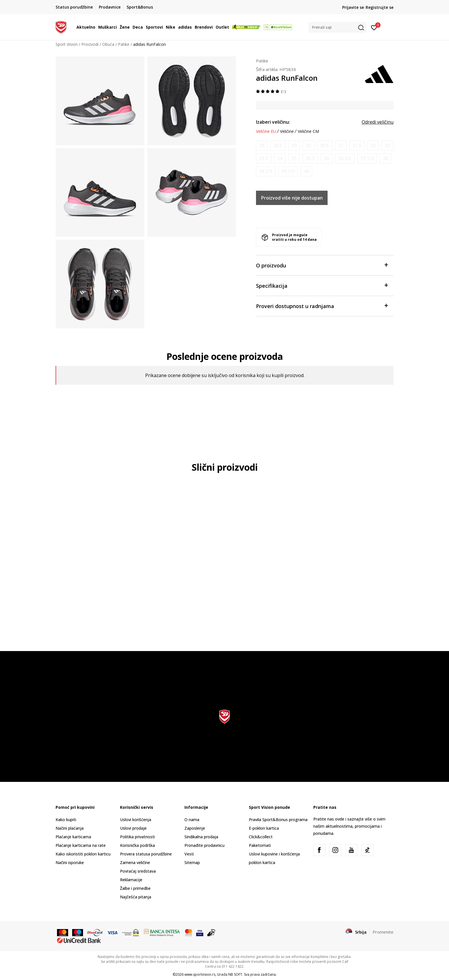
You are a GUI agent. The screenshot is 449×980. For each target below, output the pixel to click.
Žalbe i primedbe (135, 888)
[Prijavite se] (374, 27)
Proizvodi (90, 44)
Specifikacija (322, 285)
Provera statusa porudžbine (146, 854)
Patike (124, 44)
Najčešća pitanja (136, 897)
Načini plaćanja (70, 828)
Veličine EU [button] (266, 131)
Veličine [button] (287, 131)
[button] (338, 27)
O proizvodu (322, 265)
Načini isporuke (70, 862)
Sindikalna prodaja (201, 837)
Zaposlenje (195, 828)
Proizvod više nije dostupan (292, 198)
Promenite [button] (383, 932)
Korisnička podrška (137, 845)
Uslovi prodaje (133, 828)
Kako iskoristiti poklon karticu (83, 854)
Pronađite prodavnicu (204, 845)
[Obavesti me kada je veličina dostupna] (262, 146)
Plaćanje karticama (73, 837)
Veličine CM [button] (308, 131)
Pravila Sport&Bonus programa (278, 820)
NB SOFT (235, 974)
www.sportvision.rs (200, 974)
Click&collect (261, 837)
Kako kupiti (66, 820)
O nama (192, 820)
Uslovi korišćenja (136, 820)
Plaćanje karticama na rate (81, 845)
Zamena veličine (135, 862)
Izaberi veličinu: (273, 122)
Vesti (189, 854)
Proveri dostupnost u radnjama (322, 306)
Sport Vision (67, 44)
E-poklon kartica (264, 828)
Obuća (108, 44)
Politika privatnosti (137, 837)
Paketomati (260, 845)
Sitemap (192, 862)
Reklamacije (131, 880)
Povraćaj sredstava (138, 871)
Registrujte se (380, 7)
